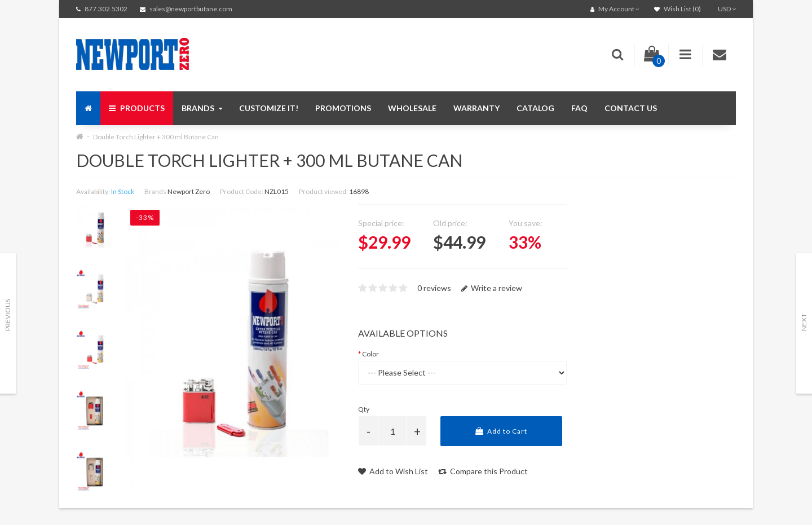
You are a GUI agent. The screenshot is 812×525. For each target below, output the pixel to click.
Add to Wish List (393, 471)
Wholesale (412, 108)
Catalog (535, 108)
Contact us (631, 108)
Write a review (492, 288)
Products (137, 108)
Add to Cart (501, 431)
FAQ (579, 108)
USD (727, 9)
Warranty (476, 108)
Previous (8, 315)
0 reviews (434, 288)
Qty (364, 409)
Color (370, 354)
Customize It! (269, 108)
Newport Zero (189, 191)
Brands (202, 108)
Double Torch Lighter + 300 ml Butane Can (156, 137)
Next (804, 322)
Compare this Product (483, 471)
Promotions (343, 108)
